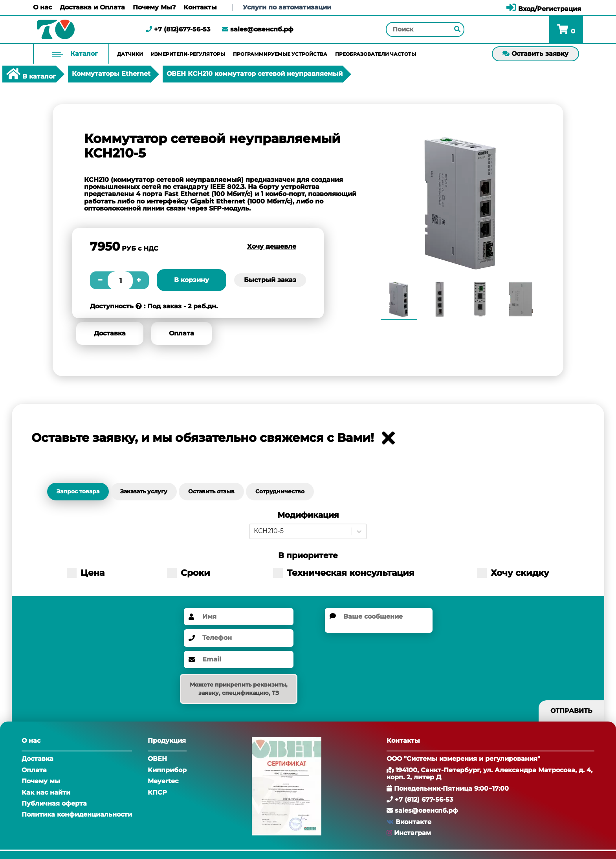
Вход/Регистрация (544, 9)
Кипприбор (167, 770)
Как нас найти (46, 792)
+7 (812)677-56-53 (178, 29)
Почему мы (41, 781)
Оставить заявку (535, 54)
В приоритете (308, 556)
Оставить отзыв (211, 491)
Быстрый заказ (270, 280)
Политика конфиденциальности (77, 814)
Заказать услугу (144, 491)
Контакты (200, 7)
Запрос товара (78, 491)
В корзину (192, 280)
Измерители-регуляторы (188, 54)
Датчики (130, 54)
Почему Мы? (154, 7)
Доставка (110, 333)
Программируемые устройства (280, 54)
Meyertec (163, 781)
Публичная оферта (54, 803)
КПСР (157, 792)
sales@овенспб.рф (258, 29)
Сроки (189, 573)
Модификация (308, 515)
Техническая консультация (344, 573)
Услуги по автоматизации (287, 7)
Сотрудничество (280, 491)
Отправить (571, 711)
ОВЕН (157, 759)
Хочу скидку (513, 573)
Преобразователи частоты (376, 54)
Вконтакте (413, 822)
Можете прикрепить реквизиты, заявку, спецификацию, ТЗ (239, 689)
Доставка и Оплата (92, 7)
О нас (42, 7)
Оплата (181, 333)
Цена (86, 573)
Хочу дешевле (272, 246)
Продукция (167, 741)
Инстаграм (412, 833)
